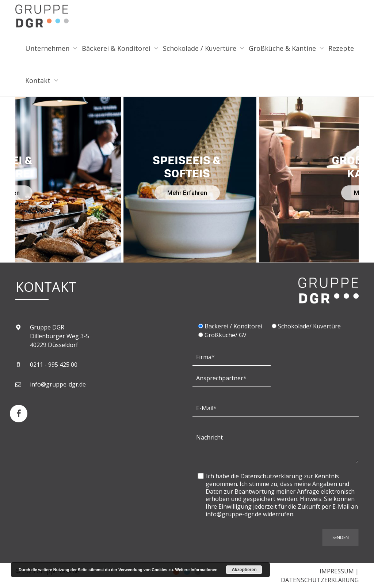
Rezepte (341, 48)
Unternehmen (48, 48)
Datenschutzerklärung (271, 476)
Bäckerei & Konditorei (117, 48)
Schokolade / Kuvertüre (201, 48)
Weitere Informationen (196, 570)
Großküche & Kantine (283, 48)
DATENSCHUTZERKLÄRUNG (320, 580)
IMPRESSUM (337, 571)
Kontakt (39, 80)
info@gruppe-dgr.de (58, 384)
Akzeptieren (244, 570)
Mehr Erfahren (187, 193)
